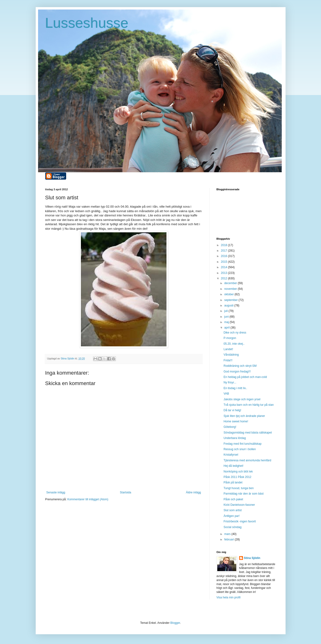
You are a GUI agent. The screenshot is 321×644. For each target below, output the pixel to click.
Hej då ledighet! (233, 466)
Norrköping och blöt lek (238, 472)
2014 (224, 267)
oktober (229, 294)
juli (226, 311)
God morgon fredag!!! (237, 372)
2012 (224, 278)
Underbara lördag (235, 438)
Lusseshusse (87, 23)
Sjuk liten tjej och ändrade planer (244, 416)
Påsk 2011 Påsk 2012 (237, 477)
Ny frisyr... (230, 382)
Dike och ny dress (235, 333)
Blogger (175, 623)
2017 (224, 251)
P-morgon (230, 338)
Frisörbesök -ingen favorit (240, 521)
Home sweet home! (236, 421)
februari (229, 539)
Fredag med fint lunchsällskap (242, 444)
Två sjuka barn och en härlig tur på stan (249, 405)
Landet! (228, 349)
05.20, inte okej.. (234, 344)
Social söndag (232, 527)
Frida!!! (228, 360)
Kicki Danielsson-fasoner (239, 505)
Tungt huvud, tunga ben (238, 488)
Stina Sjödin (252, 558)
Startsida (126, 492)
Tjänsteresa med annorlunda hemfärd (247, 460)
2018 (224, 245)
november (231, 289)
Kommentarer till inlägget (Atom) (88, 499)
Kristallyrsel (231, 455)
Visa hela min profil (229, 597)
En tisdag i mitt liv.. (235, 388)
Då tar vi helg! (232, 410)
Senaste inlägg (56, 492)
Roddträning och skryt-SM (240, 366)
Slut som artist (232, 510)
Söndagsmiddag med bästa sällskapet (248, 433)
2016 (224, 256)
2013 (224, 273)
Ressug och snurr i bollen (240, 449)
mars (228, 534)
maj (227, 322)
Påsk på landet (233, 482)
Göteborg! (230, 427)
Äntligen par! (231, 516)
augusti (229, 305)
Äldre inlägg (193, 492)
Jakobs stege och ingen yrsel (242, 399)
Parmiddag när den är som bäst (243, 494)
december (231, 283)
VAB (226, 394)
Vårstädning (231, 355)
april (227, 328)
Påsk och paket (233, 499)
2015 (224, 262)
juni (227, 317)
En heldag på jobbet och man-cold (245, 377)
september (231, 300)
